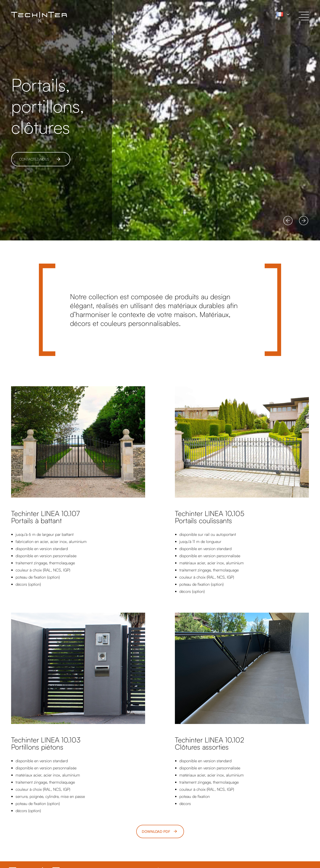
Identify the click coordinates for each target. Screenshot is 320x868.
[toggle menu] (304, 16)
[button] (288, 221)
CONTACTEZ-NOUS (34, 159)
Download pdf (156, 831)
